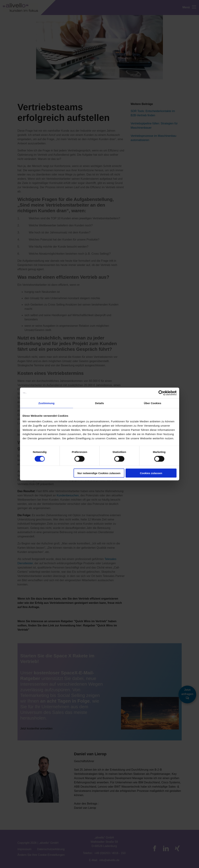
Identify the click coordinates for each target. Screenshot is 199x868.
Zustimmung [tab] (46, 403)
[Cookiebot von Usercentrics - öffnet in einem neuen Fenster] (161, 393)
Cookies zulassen (151, 473)
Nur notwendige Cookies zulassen (99, 473)
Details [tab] (100, 403)
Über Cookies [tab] (153, 403)
